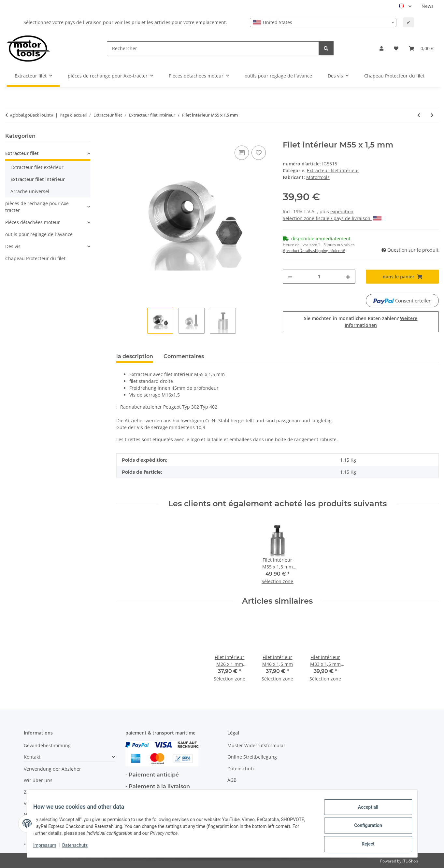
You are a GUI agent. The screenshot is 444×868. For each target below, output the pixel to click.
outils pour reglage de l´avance (39, 234)
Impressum (49, 848)
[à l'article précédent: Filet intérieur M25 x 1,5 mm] (419, 115)
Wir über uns (38, 780)
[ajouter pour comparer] (242, 153)
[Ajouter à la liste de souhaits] (259, 153)
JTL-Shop (410, 861)
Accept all (364, 811)
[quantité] (319, 277)
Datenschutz (79, 848)
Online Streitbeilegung (252, 757)
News (428, 6)
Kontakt (32, 757)
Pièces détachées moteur (33, 222)
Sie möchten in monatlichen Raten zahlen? (361, 322)
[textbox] (323, 22)
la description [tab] (135, 356)
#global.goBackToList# (32, 115)
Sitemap (236, 792)
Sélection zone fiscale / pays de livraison (332, 218)
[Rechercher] (213, 48)
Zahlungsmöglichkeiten (49, 792)
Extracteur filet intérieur (333, 170)
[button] (381, 48)
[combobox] (323, 22)
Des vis (13, 246)
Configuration (364, 828)
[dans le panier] (122, 137)
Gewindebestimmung (47, 745)
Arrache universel (30, 191)
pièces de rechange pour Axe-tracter (38, 207)
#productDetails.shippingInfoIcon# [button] (314, 251)
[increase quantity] (348, 277)
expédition (342, 211)
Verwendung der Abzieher (52, 769)
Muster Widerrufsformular (256, 745)
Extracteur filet (22, 153)
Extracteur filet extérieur (37, 167)
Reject (364, 845)
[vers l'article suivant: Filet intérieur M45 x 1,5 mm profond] (432, 115)
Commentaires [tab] (184, 356)
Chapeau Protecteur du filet (35, 258)
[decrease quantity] (290, 277)
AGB (232, 780)
